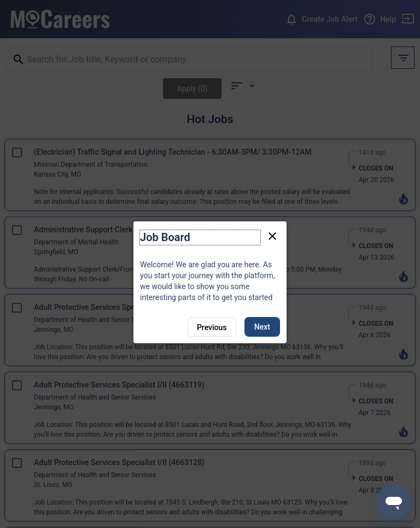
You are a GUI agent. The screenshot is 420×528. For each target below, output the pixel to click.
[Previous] (212, 327)
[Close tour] (272, 236)
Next (262, 327)
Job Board (165, 237)
